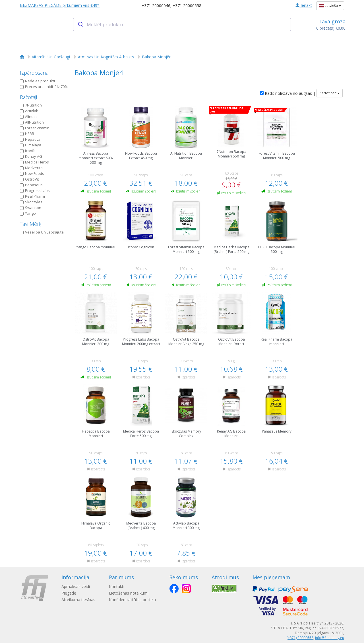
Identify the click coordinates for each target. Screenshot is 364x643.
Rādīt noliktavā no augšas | (288, 93)
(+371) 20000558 (300, 638)
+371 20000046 (156, 6)
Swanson (31, 208)
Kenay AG (31, 156)
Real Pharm (32, 196)
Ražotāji (28, 97)
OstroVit (29, 179)
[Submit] (80, 24)
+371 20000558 (187, 6)
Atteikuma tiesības (78, 600)
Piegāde (69, 593)
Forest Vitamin (35, 128)
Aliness (29, 116)
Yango (28, 213)
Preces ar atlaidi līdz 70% (44, 87)
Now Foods (32, 173)
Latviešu (330, 6)
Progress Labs (35, 191)
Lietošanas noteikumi (129, 593)
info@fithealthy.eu (330, 638)
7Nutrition (31, 105)
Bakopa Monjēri (157, 57)
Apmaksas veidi (76, 586)
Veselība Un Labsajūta (42, 232)
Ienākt (304, 5)
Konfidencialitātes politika (132, 600)
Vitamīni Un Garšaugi (51, 57)
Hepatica (30, 139)
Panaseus (31, 185)
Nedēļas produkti (37, 81)
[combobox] (182, 24)
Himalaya (31, 145)
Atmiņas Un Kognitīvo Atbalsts (106, 57)
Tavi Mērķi (31, 224)
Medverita (31, 168)
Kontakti (117, 586)
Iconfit (28, 151)
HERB (27, 134)
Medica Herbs (34, 162)
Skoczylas (31, 202)
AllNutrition (32, 122)
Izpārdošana (34, 73)
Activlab (29, 111)
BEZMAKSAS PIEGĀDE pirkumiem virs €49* (60, 5)
